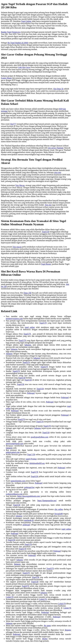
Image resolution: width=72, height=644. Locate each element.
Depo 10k (28, 293)
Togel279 (26, 362)
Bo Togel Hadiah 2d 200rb (18, 43)
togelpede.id (29, 520)
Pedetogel (31, 393)
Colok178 (10, 597)
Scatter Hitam (6, 78)
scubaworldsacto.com (14, 494)
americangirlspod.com (15, 444)
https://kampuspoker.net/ (47, 501)
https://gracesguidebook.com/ (29, 496)
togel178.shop (31, 459)
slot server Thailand (56, 148)
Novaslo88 (58, 514)
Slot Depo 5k (58, 89)
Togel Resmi (46, 264)
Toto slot (48, 205)
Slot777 (13, 124)
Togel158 (45, 232)
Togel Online (26, 21)
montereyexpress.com (14, 319)
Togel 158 (31, 454)
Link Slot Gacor (24, 67)
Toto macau (17, 247)
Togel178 (43, 323)
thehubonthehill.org (37, 463)
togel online (30, 327)
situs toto (58, 172)
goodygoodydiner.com (40, 437)
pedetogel (26, 525)
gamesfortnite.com (18, 481)
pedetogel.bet (29, 487)
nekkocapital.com (13, 452)
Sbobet (45, 639)
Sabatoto (28, 345)
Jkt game (47, 626)
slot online (59, 509)
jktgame (68, 630)
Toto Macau (20, 185)
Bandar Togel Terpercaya (11, 32)
